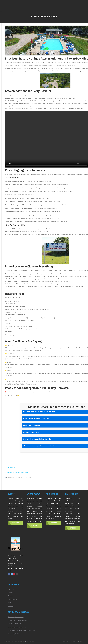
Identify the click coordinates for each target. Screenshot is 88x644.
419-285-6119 (11, 467)
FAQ (9, 603)
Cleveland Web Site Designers (72, 641)
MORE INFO (15, 523)
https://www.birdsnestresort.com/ (17, 473)
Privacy (10, 596)
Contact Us (12, 592)
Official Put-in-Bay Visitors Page (18, 620)
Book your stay (12, 392)
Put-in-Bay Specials (14, 624)
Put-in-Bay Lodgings (15, 634)
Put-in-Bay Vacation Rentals (17, 627)
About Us (11, 589)
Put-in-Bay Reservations (16, 617)
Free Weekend (13, 599)
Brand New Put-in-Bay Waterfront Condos (22, 630)
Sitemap (11, 606)
